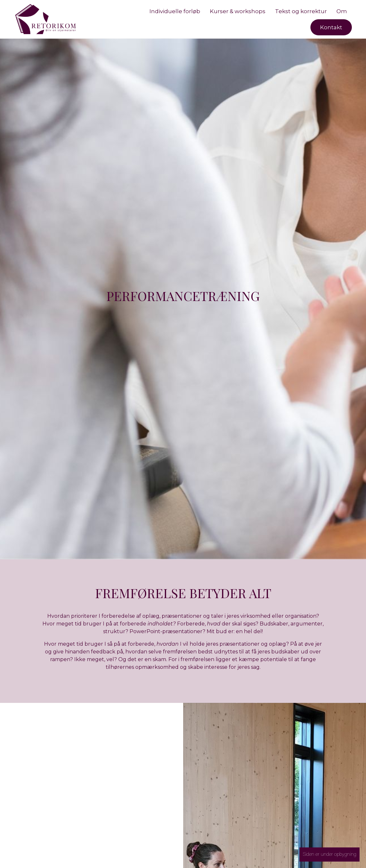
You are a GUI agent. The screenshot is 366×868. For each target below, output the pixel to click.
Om (342, 11)
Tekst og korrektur (301, 11)
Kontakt (331, 27)
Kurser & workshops (238, 11)
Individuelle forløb (175, 11)
